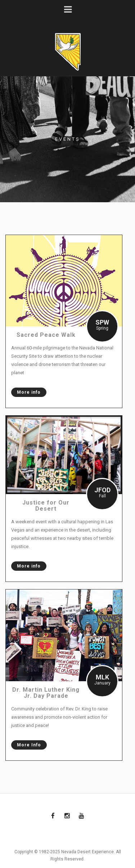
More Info (26, 745)
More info (26, 392)
